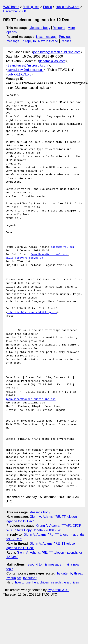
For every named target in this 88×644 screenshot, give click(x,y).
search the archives (65, 582)
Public (47, 7)
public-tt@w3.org (67, 7)
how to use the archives (32, 582)
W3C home (11, 7)
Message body (40, 28)
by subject (14, 578)
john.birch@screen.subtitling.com (57, 52)
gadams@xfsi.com (52, 61)
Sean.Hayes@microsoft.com (28, 65)
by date (62, 573)
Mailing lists (31, 7)
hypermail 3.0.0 (58, 590)
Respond (59, 28)
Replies (66, 41)
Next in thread (48, 41)
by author (30, 578)
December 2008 (15, 11)
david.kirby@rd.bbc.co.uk (25, 70)
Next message (46, 37)
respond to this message (44, 564)
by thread (77, 573)
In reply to (29, 41)
